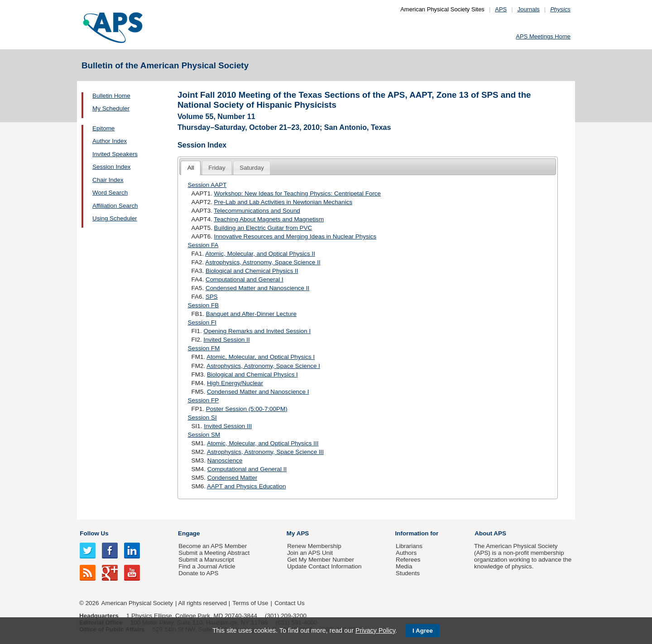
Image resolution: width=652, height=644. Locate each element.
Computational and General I (244, 279)
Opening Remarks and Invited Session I (257, 331)
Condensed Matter (233, 478)
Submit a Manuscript (206, 560)
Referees (408, 560)
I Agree (423, 631)
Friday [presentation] (217, 168)
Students (408, 573)
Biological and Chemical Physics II (252, 271)
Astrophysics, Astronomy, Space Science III (265, 452)
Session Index (111, 167)
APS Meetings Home (543, 36)
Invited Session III (228, 426)
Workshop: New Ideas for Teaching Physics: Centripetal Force (297, 193)
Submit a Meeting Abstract (214, 553)
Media (404, 566)
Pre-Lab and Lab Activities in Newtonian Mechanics (283, 202)
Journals (529, 9)
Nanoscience (225, 460)
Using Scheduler (115, 218)
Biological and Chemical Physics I (252, 374)
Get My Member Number (321, 560)
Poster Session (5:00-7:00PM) (247, 409)
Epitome (103, 128)
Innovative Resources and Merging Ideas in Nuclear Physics (295, 236)
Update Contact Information (324, 566)
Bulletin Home (111, 96)
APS (501, 9)
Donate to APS (198, 573)
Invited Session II (226, 340)
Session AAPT (207, 185)
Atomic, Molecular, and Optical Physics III (263, 443)
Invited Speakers (115, 154)
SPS (212, 297)
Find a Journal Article (207, 566)
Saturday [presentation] (252, 168)
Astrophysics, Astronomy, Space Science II (263, 262)
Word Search (110, 193)
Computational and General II (247, 469)
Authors (406, 553)
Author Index (110, 141)
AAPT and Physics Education (247, 486)
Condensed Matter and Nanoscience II (257, 288)
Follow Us (94, 533)
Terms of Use (250, 603)
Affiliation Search (115, 206)
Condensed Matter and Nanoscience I (258, 392)
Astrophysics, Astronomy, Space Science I (263, 366)
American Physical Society (137, 603)
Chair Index (108, 180)
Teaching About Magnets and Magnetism (269, 219)
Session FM (204, 348)
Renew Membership (314, 546)
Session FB (204, 305)
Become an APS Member (213, 546)
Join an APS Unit (310, 553)
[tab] (191, 168)
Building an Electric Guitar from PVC (263, 228)
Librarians (409, 546)
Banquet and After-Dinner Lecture (251, 314)
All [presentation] (191, 168)
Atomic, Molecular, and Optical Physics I (261, 357)
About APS (490, 533)
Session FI (202, 322)
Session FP (204, 400)
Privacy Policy (375, 630)
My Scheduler (111, 108)
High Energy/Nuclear (235, 383)
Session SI (202, 417)
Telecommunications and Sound (257, 211)
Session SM (204, 435)
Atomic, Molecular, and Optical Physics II (260, 254)
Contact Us (289, 603)
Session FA (203, 245)
